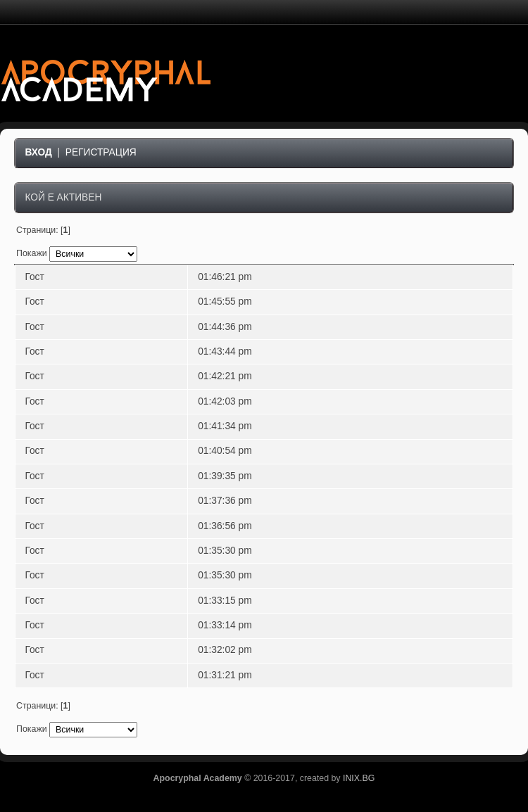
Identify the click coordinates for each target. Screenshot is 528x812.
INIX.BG (359, 778)
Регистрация (101, 152)
